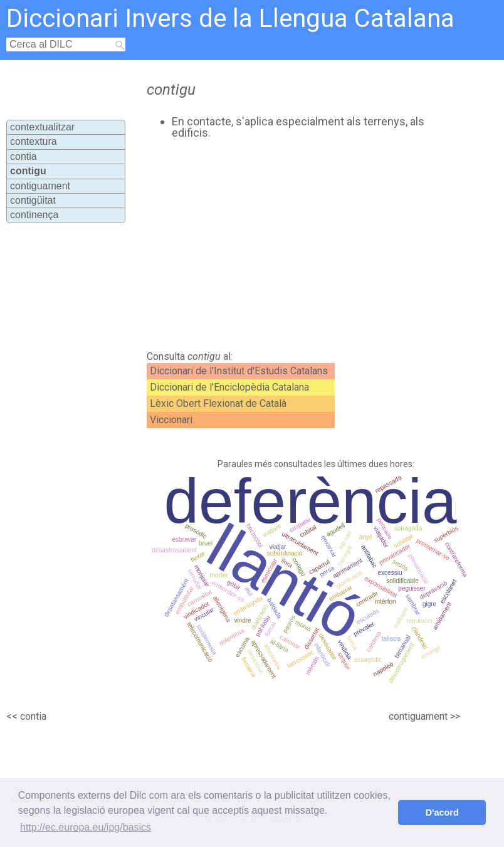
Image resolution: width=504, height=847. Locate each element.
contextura (34, 141)
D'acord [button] (442, 813)
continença (34, 215)
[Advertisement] (278, 245)
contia (24, 156)
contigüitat (33, 200)
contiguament (40, 186)
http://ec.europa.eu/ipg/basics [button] (86, 827)
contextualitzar (42, 127)
